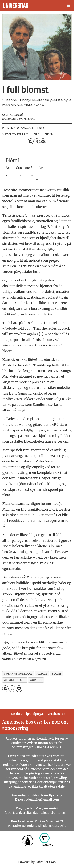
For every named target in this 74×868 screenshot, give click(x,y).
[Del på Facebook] (31, 141)
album (42, 674)
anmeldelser (15, 680)
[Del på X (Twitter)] (37, 141)
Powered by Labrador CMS (37, 862)
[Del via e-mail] (43, 141)
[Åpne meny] (69, 6)
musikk (36, 680)
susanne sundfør (18, 674)
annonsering (15, 728)
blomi (56, 674)
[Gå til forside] (16, 5)
